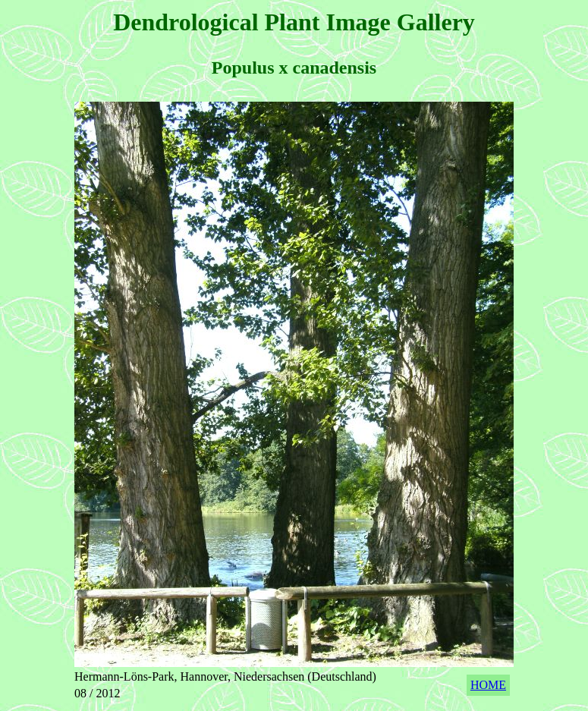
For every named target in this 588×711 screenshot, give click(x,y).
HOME (488, 685)
